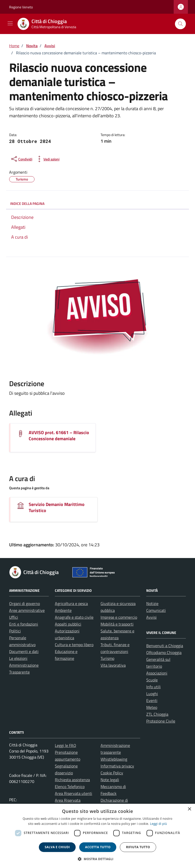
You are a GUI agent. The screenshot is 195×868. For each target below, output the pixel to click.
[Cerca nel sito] (180, 24)
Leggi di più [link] (159, 824)
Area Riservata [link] (68, 800)
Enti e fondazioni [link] (24, 624)
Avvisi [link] (151, 617)
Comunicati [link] (156, 610)
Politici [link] (15, 631)
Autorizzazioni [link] (67, 631)
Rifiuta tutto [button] (138, 847)
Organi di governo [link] (25, 603)
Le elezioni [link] (18, 658)
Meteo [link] (152, 707)
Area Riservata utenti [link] (74, 793)
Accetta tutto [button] (98, 847)
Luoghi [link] (152, 694)
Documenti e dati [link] (24, 651)
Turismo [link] (107, 658)
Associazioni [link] (157, 673)
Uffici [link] (14, 617)
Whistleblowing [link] (114, 759)
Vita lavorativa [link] (113, 665)
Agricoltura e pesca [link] (71, 603)
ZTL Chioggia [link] (157, 714)
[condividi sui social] (21, 159)
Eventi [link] (152, 700)
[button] (97, 859)
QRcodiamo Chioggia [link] (164, 652)
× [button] (189, 809)
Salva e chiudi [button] (57, 847)
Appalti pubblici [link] (68, 624)
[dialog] (97, 836)
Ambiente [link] (63, 610)
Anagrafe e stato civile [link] (74, 617)
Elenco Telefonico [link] (70, 787)
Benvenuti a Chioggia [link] (165, 646)
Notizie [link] (152, 603)
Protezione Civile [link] (161, 721)
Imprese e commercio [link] (119, 617)
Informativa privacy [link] (117, 766)
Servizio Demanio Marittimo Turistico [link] (57, 507)
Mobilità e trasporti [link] (117, 624)
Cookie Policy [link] (112, 773)
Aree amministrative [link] (27, 610)
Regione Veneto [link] (21, 7)
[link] (50, 24)
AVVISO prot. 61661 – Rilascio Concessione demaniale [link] (59, 436)
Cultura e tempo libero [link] (74, 645)
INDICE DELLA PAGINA (27, 203)
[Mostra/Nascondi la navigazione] (10, 23)
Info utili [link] (153, 687)
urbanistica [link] (64, 638)
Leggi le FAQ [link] (66, 745)
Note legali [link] (110, 780)
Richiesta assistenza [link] (72, 780)
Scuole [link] (152, 680)
